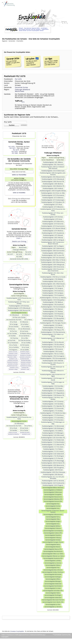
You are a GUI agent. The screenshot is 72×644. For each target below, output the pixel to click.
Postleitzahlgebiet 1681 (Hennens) (53, 165)
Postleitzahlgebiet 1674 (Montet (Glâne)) (53, 228)
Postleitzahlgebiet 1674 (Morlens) (53, 231)
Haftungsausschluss (22, 635)
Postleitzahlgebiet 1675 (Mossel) (53, 235)
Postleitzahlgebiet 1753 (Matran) (53, 309)
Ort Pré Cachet (25, 345)
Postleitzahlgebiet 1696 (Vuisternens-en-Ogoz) (53, 375)
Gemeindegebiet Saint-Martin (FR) (53, 602)
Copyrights (5, 637)
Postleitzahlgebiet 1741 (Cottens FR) (53, 286)
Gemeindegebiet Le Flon (53, 604)
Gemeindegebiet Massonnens (53, 497)
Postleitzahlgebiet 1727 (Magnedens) (53, 393)
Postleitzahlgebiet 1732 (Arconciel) (53, 408)
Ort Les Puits (12, 340)
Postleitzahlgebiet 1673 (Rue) (53, 205)
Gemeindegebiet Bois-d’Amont (53, 570)
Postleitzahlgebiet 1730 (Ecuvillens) (53, 345)
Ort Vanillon (12, 336)
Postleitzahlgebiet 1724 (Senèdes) (53, 404)
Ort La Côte (24, 338)
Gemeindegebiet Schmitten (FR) (53, 591)
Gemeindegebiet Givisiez (53, 540)
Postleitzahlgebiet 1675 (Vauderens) (53, 233)
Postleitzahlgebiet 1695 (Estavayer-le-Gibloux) (53, 368)
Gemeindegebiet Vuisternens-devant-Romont (53, 511)
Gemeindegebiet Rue (53, 504)
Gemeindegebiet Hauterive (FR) (53, 558)
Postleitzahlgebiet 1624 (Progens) (53, 485)
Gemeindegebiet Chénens (53, 528)
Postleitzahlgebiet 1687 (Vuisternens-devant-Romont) (53, 243)
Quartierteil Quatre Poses (12, 366)
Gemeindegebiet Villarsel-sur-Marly (53, 556)
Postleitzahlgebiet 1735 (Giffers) (53, 431)
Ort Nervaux (12, 329)
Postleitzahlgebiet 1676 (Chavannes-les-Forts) (19, 299)
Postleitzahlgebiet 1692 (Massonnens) (53, 177)
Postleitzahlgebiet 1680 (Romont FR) (19, 310)
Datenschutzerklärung (37, 635)
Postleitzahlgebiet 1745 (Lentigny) (53, 293)
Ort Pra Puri (13, 331)
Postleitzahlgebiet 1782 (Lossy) (53, 351)
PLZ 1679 (15, 152)
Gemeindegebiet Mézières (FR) (53, 499)
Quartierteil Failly (25, 367)
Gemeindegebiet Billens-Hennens (53, 488)
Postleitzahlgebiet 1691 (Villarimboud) (53, 284)
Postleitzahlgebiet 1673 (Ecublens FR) (53, 202)
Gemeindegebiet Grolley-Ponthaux (53, 572)
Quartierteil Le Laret (13, 359)
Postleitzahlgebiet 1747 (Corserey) (53, 401)
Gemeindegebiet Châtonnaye (53, 492)
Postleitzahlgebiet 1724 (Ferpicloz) (53, 314)
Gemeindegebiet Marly (53, 544)
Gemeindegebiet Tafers (53, 593)
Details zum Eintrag (19, 241)
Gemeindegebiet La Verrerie (53, 607)
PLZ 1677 (13, 148)
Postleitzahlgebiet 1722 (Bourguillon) (53, 318)
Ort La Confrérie (14, 347)
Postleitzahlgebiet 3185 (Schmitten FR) (53, 438)
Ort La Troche (13, 345)
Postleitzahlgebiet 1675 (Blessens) (53, 207)
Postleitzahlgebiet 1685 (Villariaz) (53, 238)
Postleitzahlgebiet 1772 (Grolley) (53, 411)
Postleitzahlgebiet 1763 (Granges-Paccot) (53, 323)
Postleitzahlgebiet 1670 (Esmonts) (53, 224)
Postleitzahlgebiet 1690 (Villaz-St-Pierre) (53, 260)
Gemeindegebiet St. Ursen (53, 588)
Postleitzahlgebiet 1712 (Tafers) (53, 449)
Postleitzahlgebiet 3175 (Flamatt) (53, 458)
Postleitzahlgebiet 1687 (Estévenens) (53, 248)
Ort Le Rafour (25, 324)
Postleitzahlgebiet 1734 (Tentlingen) (53, 456)
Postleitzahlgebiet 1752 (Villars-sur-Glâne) (53, 335)
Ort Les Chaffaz (26, 343)
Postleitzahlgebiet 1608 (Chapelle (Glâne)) (53, 191)
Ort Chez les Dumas (24, 340)
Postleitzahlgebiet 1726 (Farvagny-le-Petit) (53, 383)
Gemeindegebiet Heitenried (53, 584)
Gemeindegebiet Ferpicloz (53, 535)
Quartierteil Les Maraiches (25, 357)
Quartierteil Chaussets (25, 353)
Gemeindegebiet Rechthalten (53, 586)
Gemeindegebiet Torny (53, 517)
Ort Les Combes (12, 333)
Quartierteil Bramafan (25, 359)
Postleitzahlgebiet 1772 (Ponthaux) (53, 415)
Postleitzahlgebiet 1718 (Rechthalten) (53, 442)
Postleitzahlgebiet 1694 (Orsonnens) (53, 267)
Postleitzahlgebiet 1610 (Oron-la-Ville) (53, 193)
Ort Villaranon (24, 322)
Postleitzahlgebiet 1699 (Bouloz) (53, 474)
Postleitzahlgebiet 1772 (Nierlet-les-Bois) (53, 413)
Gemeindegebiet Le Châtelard (53, 490)
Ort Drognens (13, 350)
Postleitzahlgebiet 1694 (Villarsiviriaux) (53, 262)
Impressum (10, 635)
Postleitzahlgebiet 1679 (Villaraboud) (19, 308)
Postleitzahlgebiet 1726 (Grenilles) (53, 386)
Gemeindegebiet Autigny (53, 521)
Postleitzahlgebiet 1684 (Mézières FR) (53, 186)
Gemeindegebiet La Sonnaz (53, 563)
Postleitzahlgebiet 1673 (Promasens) (53, 195)
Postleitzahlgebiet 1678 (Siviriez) (19, 306)
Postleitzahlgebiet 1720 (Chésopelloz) (53, 300)
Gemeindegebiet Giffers (53, 579)
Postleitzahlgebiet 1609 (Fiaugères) (53, 468)
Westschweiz (19, 91)
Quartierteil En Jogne (25, 369)
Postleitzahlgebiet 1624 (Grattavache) (53, 483)
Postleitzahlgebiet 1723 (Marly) (53, 325)
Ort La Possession (13, 343)
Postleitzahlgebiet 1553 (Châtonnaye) (53, 171)
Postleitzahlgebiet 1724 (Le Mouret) (53, 342)
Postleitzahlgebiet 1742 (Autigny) (53, 288)
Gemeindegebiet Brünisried (53, 574)
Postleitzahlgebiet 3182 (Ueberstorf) (53, 454)
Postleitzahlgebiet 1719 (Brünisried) (53, 426)
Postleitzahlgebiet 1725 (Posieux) (53, 328)
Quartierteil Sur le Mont (26, 364)
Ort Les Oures (24, 331)
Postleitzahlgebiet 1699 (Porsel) (53, 470)
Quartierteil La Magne (13, 369)
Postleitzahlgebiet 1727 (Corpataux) (53, 391)
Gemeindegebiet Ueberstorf (53, 598)
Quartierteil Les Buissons (26, 362)
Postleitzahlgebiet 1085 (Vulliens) (53, 188)
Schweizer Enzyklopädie (17, 631)
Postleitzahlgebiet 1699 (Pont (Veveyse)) (53, 472)
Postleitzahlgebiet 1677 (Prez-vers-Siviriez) (19, 303)
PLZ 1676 (18, 79)
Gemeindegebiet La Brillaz (53, 561)
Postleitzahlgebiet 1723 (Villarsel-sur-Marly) (53, 339)
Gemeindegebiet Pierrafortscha (53, 551)
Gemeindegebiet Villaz (53, 519)
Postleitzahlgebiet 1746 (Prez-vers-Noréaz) (53, 398)
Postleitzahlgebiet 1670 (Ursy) (53, 219)
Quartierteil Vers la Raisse (26, 366)
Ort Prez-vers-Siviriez (19, 317)
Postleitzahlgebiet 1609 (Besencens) (53, 465)
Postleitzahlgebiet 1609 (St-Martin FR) (53, 463)
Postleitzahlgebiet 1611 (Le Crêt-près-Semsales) (53, 478)
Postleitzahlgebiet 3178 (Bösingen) (53, 433)
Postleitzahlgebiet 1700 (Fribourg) (53, 316)
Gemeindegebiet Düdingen (53, 577)
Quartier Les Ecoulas (13, 352)
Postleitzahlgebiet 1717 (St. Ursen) (53, 447)
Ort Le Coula (25, 347)
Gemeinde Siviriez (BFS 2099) (19, 259)
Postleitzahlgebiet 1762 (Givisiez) (53, 321)
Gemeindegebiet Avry (53, 524)
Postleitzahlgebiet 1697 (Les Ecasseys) (53, 258)
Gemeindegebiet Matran (53, 547)
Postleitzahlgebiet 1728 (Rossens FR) (53, 395)
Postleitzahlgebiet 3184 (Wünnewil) (53, 435)
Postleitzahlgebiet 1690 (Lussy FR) (53, 281)
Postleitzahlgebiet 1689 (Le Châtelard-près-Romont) (53, 168)
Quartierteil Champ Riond (13, 360)
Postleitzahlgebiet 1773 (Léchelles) (53, 418)
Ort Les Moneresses (24, 329)
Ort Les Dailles (25, 350)
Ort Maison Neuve (25, 333)
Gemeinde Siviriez (21, 87)
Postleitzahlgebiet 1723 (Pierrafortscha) (53, 332)
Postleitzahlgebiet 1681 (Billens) (53, 162)
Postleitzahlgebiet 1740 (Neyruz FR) (53, 330)
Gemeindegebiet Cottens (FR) (53, 533)
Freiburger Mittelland (22, 90)
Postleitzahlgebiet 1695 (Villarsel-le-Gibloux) (53, 371)
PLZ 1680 (15, 153)
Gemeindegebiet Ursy (53, 508)
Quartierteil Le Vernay (14, 367)
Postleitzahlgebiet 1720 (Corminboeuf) (53, 307)
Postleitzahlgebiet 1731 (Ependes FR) (53, 406)
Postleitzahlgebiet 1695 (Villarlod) (53, 361)
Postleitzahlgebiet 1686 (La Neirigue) (53, 240)
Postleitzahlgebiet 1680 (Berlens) (53, 184)
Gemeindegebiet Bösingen (53, 581)
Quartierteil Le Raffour (12, 357)
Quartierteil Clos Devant (12, 355)
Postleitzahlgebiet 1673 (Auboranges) (53, 200)
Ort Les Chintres (14, 327)
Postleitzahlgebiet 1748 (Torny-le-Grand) (53, 277)
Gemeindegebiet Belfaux (53, 526)
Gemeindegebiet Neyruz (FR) (53, 549)
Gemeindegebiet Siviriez (19, 313)
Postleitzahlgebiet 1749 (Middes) (53, 279)
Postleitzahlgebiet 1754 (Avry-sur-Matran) (53, 298)
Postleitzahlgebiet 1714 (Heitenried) (53, 440)
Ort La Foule (13, 322)
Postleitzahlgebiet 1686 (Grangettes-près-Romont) (53, 174)
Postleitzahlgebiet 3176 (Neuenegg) (53, 461)
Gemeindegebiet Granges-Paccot (53, 542)
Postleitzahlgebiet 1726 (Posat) (53, 388)
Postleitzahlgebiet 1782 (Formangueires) (53, 358)
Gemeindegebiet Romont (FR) (53, 501)
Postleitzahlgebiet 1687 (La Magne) (53, 246)
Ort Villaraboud (14, 315)
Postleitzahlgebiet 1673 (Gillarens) (53, 198)
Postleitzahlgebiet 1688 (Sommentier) (53, 251)
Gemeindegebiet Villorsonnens (53, 514)
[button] (12, 125)
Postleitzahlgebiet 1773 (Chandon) (53, 420)
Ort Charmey (14, 338)
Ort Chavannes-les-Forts (14, 320)
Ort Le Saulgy (14, 324)
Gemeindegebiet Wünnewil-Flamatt (53, 600)
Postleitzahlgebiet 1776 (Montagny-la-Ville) (53, 423)
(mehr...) (19, 238)
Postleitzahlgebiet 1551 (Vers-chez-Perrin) (53, 274)
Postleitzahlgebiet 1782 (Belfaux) (53, 302)
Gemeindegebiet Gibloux (53, 565)
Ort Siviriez (25, 315)
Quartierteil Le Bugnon (25, 352)
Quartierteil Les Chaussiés (25, 355)
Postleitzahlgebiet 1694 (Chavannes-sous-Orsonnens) (53, 270)
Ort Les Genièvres (24, 336)
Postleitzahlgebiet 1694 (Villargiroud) (53, 265)
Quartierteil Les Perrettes (13, 364)
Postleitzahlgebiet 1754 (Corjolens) (53, 295)
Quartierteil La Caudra (13, 353)
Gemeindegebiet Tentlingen (53, 595)
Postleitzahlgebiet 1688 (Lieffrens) (53, 253)
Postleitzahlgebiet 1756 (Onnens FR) (53, 347)
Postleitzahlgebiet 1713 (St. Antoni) (53, 451)
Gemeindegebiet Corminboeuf (53, 531)
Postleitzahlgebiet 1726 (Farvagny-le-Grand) (53, 379)
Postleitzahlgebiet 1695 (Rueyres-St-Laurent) (53, 364)
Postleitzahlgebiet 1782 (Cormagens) (53, 356)
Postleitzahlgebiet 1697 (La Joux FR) (53, 255)
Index (3, 635)
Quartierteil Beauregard (26, 360)
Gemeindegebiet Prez (53, 568)
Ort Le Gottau (25, 327)
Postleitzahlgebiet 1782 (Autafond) (53, 305)
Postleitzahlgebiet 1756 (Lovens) (53, 349)
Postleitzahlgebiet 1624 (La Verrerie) (53, 481)
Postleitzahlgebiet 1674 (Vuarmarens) (53, 226)
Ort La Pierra (28, 320)
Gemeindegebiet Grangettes (53, 494)
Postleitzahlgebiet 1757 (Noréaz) (53, 311)
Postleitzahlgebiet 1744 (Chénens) (53, 291)
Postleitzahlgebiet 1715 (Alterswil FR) (53, 445)
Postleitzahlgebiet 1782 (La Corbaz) (53, 354)
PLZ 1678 (16, 150)
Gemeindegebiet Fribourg (53, 538)
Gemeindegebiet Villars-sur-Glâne (53, 554)
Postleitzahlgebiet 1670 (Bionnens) (53, 221)
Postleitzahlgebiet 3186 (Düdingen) (53, 428)
